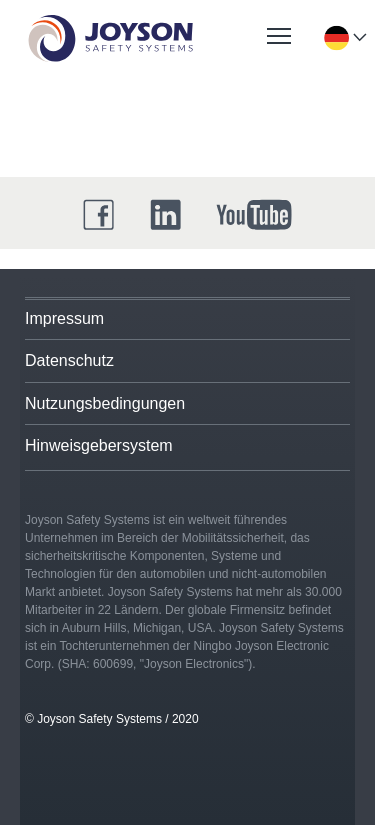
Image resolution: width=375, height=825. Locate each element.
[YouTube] (254, 215)
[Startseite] (110, 38)
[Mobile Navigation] (279, 36)
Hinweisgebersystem (99, 445)
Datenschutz (69, 360)
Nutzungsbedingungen (105, 403)
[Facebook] (99, 215)
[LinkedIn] (166, 215)
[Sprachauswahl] (336, 38)
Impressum (64, 318)
